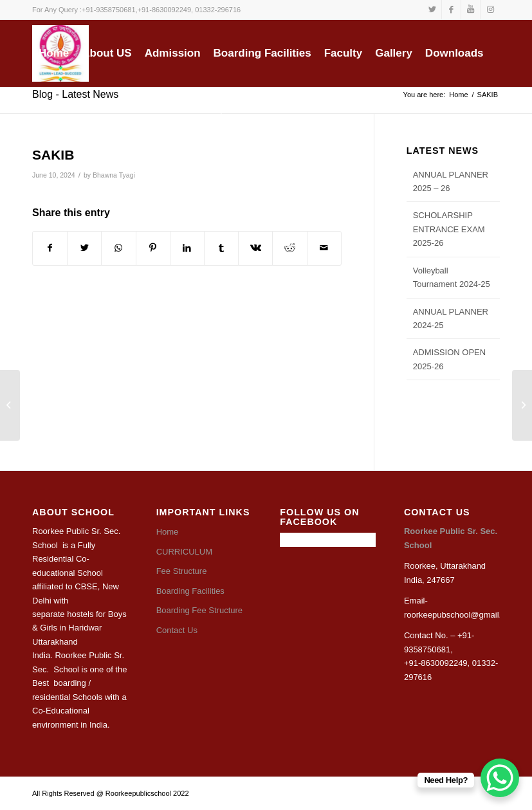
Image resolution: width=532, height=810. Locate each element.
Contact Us (177, 630)
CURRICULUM (184, 552)
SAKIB (53, 155)
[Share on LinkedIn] (187, 248)
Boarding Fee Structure (199, 610)
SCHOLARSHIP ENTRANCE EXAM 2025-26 (449, 229)
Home (168, 532)
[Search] (218, 110)
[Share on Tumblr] (221, 248)
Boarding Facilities (190, 591)
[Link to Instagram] (490, 10)
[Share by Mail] (324, 248)
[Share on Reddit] (289, 248)
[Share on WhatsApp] (118, 248)
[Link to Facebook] (451, 10)
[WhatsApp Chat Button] (500, 778)
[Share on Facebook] (50, 248)
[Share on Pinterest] (153, 248)
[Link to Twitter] (432, 10)
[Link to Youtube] (471, 10)
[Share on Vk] (255, 248)
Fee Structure (182, 571)
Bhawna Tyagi (114, 175)
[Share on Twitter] (84, 248)
